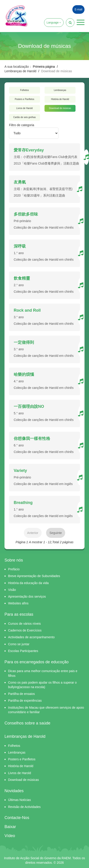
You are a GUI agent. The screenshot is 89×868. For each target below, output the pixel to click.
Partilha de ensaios (21, 694)
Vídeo (10, 836)
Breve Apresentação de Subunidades (34, 576)
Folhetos (24, 90)
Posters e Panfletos (25, 99)
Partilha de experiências (25, 701)
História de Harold (60, 99)
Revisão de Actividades (24, 807)
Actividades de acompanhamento (31, 637)
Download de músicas (60, 108)
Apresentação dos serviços (27, 596)
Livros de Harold (25, 108)
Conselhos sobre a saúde (27, 723)
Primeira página (44, 67)
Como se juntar (19, 644)
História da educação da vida (28, 583)
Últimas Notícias (19, 800)
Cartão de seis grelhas (24, 117)
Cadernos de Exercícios (25, 630)
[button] (81, 22)
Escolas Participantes (23, 651)
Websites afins (18, 603)
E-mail (78, 9)
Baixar (10, 827)
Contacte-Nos (17, 818)
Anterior (33, 533)
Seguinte (56, 533)
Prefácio (14, 569)
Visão (12, 590)
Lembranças (60, 90)
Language (54, 23)
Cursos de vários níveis (24, 624)
